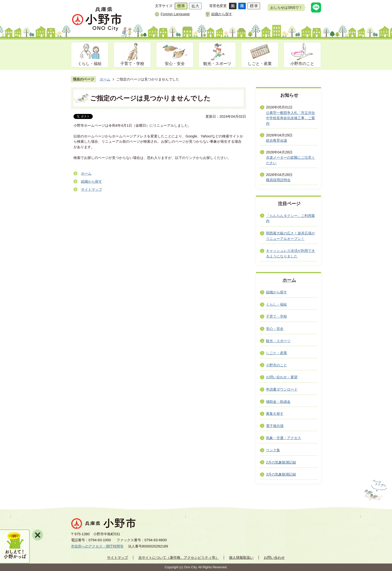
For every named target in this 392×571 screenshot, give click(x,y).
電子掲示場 (275, 426)
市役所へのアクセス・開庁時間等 (97, 546)
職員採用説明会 (278, 180)
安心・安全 (175, 64)
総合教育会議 (276, 140)
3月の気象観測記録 (281, 474)
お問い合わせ (274, 558)
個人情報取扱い (241, 558)
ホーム (105, 79)
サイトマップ (91, 189)
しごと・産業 (260, 64)
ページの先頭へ (375, 490)
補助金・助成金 (278, 402)
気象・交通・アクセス (283, 438)
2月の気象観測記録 (281, 462)
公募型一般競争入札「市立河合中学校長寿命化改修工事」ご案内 (290, 118)
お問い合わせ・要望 (282, 377)
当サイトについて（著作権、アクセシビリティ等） (178, 558)
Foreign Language (175, 14)
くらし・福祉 (90, 64)
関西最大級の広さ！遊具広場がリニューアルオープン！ (290, 236)
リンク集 (273, 450)
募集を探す (275, 414)
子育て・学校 (132, 64)
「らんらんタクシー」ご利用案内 (290, 218)
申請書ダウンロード (282, 389)
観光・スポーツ (217, 64)
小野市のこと (302, 64)
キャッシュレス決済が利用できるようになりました (290, 253)
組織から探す (222, 14)
